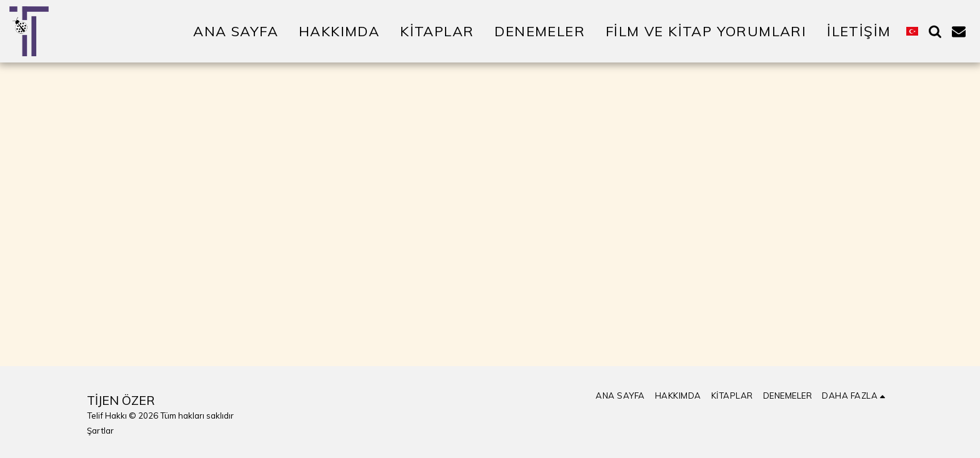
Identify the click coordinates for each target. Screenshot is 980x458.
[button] (935, 31)
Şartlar (100, 431)
